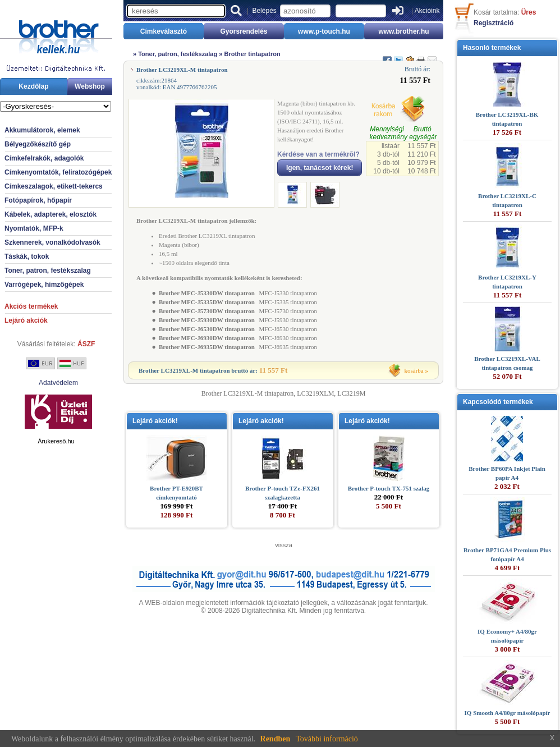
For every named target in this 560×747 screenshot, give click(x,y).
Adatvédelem (58, 383)
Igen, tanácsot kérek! (320, 168)
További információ (327, 739)
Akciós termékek (31, 306)
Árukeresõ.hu (56, 441)
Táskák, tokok (27, 256)
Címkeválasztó (164, 31)
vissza (284, 545)
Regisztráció (494, 23)
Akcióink (427, 11)
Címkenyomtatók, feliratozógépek (58, 172)
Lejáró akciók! (155, 421)
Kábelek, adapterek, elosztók (51, 214)
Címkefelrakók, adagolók (44, 158)
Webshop (90, 86)
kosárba (414, 370)
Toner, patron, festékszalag (48, 271)
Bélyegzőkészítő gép (38, 144)
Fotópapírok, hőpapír (38, 200)
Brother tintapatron (252, 54)
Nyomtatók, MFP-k (34, 228)
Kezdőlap (33, 86)
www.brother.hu (403, 31)
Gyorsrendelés (244, 31)
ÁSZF (86, 344)
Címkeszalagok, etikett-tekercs (54, 186)
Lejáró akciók (26, 320)
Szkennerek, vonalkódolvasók (52, 242)
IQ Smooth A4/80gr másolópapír (508, 713)
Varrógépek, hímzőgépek (44, 285)
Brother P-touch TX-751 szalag (389, 488)
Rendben (276, 739)
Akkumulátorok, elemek (42, 130)
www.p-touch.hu (324, 31)
